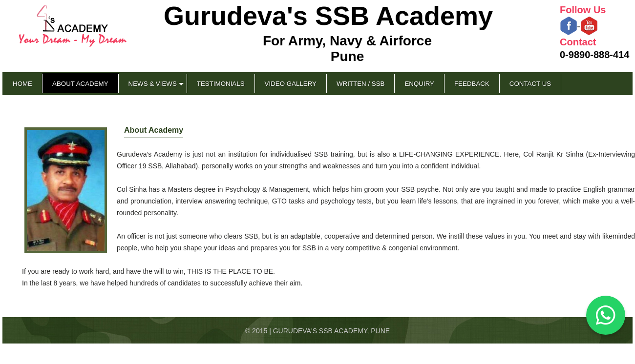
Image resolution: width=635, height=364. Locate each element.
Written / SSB (360, 84)
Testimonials (221, 84)
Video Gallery (291, 84)
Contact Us (530, 84)
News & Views (153, 84)
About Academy (80, 84)
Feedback (472, 84)
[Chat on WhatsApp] (606, 315)
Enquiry (419, 84)
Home (22, 84)
